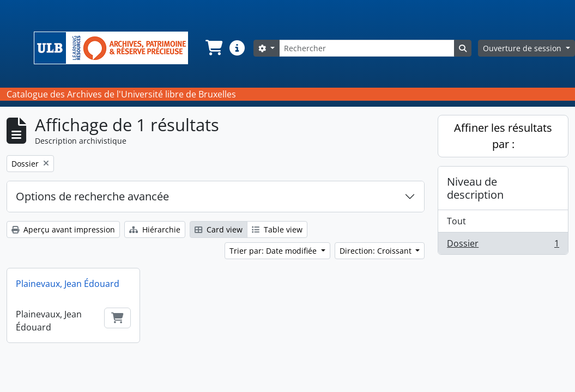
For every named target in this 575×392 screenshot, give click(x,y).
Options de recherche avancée (92, 196)
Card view (219, 229)
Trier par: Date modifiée (274, 251)
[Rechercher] (367, 48)
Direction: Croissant (377, 251)
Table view (277, 229)
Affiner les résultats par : (503, 136)
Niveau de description (475, 188)
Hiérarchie (155, 229)
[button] (213, 48)
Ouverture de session (523, 48)
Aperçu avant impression (63, 229)
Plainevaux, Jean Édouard (68, 284)
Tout (456, 221)
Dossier (503, 246)
